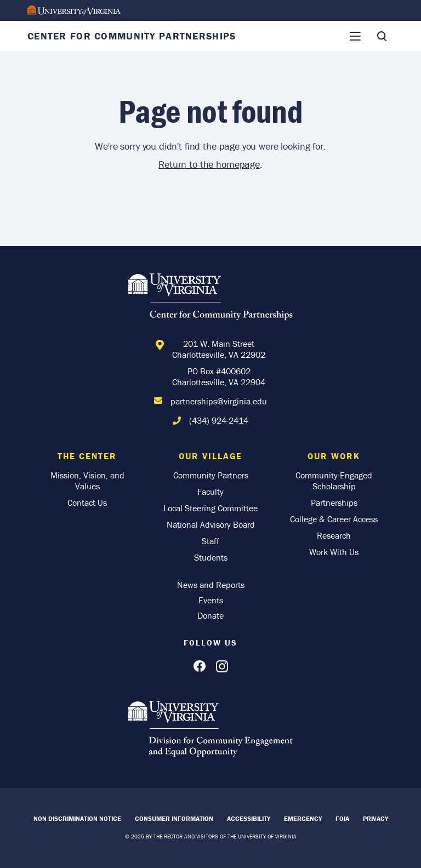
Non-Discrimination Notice (77, 818)
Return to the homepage (209, 164)
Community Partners (211, 475)
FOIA (342, 818)
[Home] (210, 299)
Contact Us (87, 502)
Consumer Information (174, 818)
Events (211, 600)
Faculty (210, 492)
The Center (87, 456)
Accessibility (249, 818)
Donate (210, 615)
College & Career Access (334, 519)
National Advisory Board (211, 524)
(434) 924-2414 (219, 420)
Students (211, 557)
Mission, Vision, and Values (87, 481)
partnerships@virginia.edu (219, 401)
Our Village (210, 456)
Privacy (376, 818)
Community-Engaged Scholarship (334, 481)
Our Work (334, 456)
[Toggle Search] (382, 36)
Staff (210, 541)
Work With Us (334, 552)
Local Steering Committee (210, 508)
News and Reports (211, 585)
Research (334, 535)
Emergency (303, 818)
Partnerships (334, 502)
